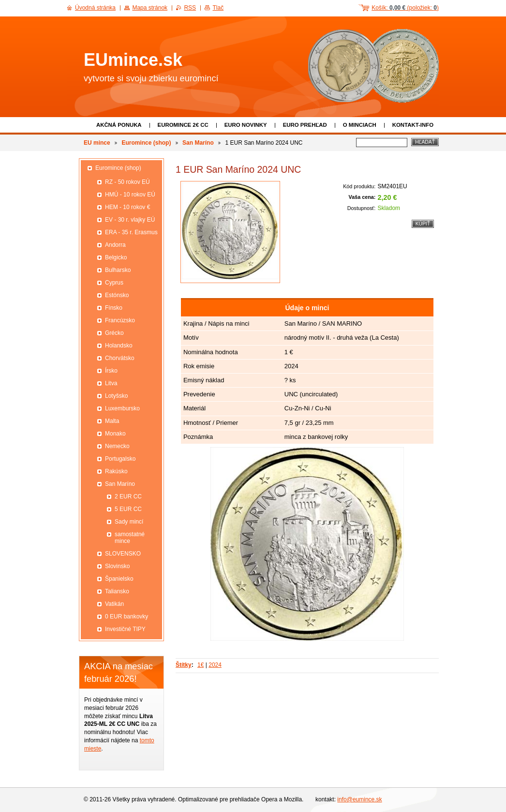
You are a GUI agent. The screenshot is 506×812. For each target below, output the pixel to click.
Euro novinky (246, 125)
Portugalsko (120, 459)
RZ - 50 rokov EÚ (127, 182)
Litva (111, 383)
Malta (112, 421)
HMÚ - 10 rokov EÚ (130, 195)
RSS (190, 8)
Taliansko (117, 591)
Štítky (184, 665)
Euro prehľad (305, 125)
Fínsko (114, 308)
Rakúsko (116, 471)
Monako (115, 434)
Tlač (218, 8)
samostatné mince (130, 538)
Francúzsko (120, 320)
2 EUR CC (128, 496)
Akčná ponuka (119, 125)
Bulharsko (118, 270)
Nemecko (117, 446)
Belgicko (116, 257)
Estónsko (117, 295)
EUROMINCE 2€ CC (183, 125)
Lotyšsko (116, 396)
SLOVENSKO (123, 554)
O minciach (360, 125)
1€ (201, 665)
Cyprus (114, 283)
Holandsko (119, 346)
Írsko (111, 371)
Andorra (115, 245)
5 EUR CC (128, 509)
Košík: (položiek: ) (405, 8)
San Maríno (198, 143)
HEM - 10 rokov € (127, 207)
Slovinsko (117, 566)
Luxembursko (122, 408)
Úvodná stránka (95, 8)
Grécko (114, 333)
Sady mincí (129, 522)
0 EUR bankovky (126, 617)
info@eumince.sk (359, 799)
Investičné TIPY (125, 629)
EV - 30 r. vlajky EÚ (130, 220)
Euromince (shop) (146, 143)
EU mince (97, 143)
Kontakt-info (413, 125)
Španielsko (119, 579)
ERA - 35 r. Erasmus (131, 232)
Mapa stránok (150, 8)
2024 (215, 665)
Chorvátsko (120, 358)
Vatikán (114, 604)
